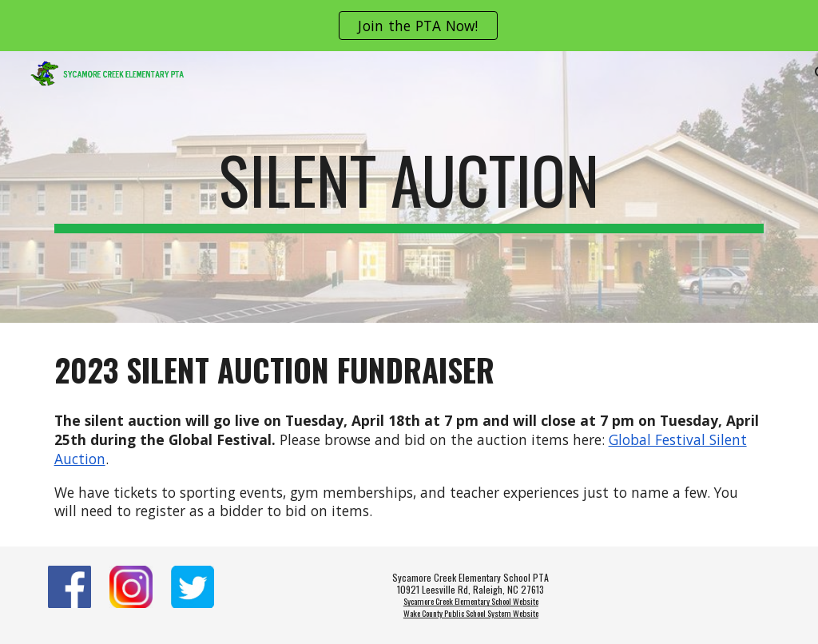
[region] (409, 26)
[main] (409, 187)
